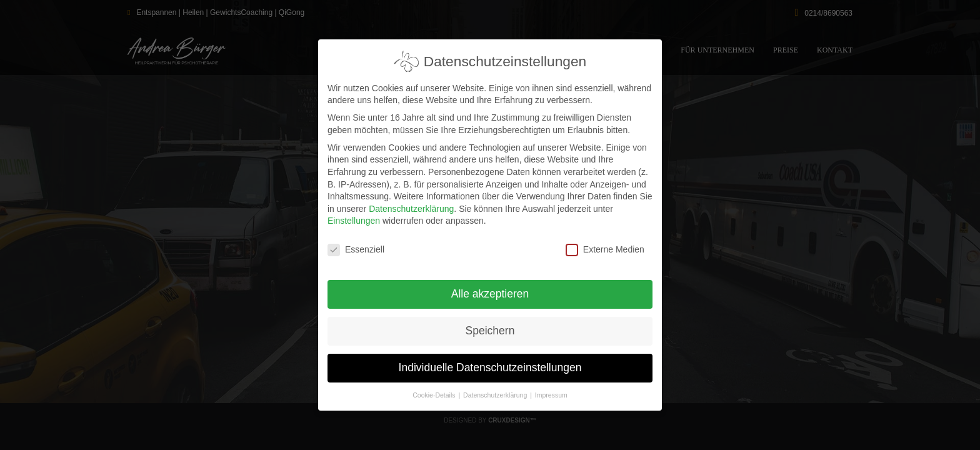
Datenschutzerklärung (411, 204)
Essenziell (356, 245)
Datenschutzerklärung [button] (496, 390)
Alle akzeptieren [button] (490, 289)
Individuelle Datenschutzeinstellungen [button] (490, 362)
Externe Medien (605, 245)
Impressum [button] (551, 390)
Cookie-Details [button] (435, 390)
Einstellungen (354, 216)
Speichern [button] (490, 326)
